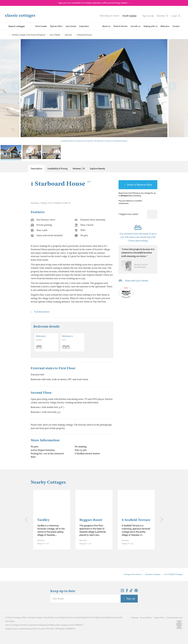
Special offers (56, 26)
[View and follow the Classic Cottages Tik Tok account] (131, 591)
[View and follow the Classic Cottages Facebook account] (127, 591)
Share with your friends (136, 281)
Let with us (135, 26)
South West (49, 618)
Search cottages (17, 26)
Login (176, 16)
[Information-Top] (156, 201)
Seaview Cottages (153, 574)
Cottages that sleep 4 (133, 574)
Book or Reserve (137, 185)
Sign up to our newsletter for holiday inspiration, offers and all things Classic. (93, 3)
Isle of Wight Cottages (173, 574)
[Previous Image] (16, 86)
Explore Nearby (97, 169)
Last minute (71, 26)
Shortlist (162, 16)
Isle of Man (10, 621)
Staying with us (150, 26)
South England (61, 618)
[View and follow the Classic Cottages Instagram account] (122, 591)
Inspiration (84, 26)
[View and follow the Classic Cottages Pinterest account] (136, 591)
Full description (42, 312)
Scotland (117, 618)
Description (36, 169)
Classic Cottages (14, 618)
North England (95, 618)
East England (107, 618)
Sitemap (135, 618)
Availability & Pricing (57, 169)
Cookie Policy (159, 618)
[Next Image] (172, 86)
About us (106, 26)
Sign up (131, 598)
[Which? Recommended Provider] (126, 293)
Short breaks (41, 26)
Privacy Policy (146, 618)
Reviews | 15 (79, 169)
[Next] (161, 520)
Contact (176, 26)
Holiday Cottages (35, 618)
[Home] (6, 35)
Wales (71, 618)
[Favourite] (152, 214)
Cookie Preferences (175, 618)
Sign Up (148, 16)
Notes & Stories (120, 26)
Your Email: (58, 599)
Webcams (165, 26)
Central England (81, 618)
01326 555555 (129, 16)
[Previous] (27, 520)
